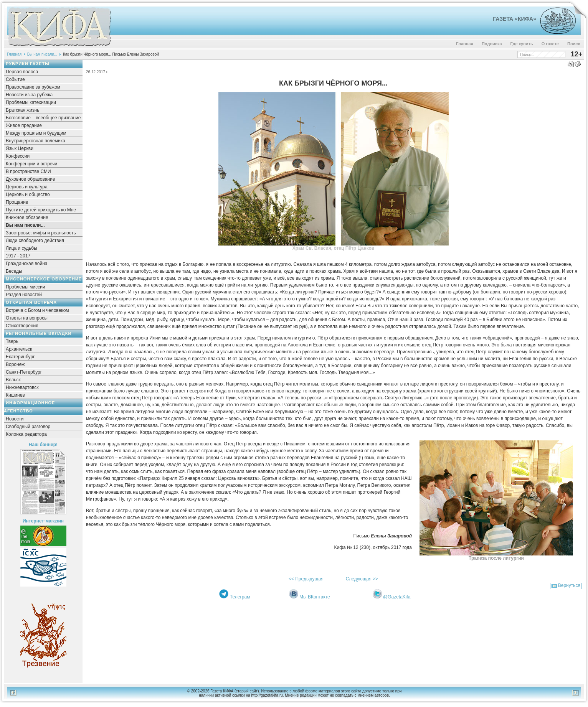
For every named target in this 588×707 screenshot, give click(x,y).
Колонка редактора (26, 434)
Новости (15, 419)
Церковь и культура (27, 187)
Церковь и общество (28, 194)
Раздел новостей (24, 295)
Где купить (522, 44)
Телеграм (240, 597)
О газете (550, 44)
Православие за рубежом (33, 87)
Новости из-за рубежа (29, 95)
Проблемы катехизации (31, 102)
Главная (465, 44)
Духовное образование (30, 179)
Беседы (14, 271)
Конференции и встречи (31, 164)
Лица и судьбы (21, 248)
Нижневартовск (22, 387)
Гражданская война (26, 264)
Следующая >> (362, 579)
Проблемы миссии (26, 287)
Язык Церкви (20, 148)
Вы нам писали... (42, 54)
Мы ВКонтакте (315, 597)
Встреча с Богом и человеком (37, 310)
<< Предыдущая (306, 579)
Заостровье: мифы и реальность (41, 233)
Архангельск (19, 349)
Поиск (574, 44)
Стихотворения (22, 326)
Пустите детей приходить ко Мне (41, 210)
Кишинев (15, 395)
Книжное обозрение (27, 218)
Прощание (17, 202)
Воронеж (15, 364)
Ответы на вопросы (27, 318)
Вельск (13, 380)
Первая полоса (22, 72)
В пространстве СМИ (28, 171)
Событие (15, 79)
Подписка (492, 44)
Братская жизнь (22, 110)
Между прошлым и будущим (36, 133)
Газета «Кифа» (514, 19)
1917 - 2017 (18, 256)
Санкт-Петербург (24, 372)
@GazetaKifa (397, 597)
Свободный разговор (28, 427)
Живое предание (24, 125)
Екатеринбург (20, 357)
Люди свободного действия (35, 241)
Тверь (12, 341)
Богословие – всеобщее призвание (43, 118)
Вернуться (569, 585)
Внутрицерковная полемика (36, 141)
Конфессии (18, 156)
